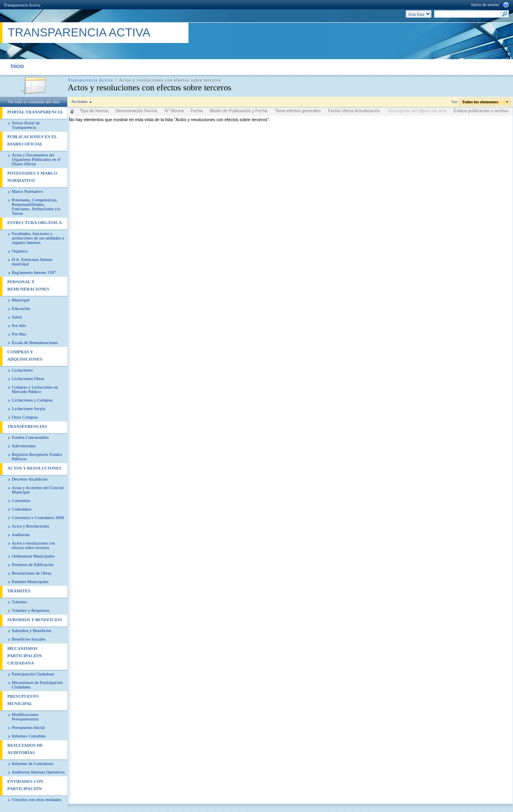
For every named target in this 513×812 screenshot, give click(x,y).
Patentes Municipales (30, 582)
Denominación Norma (136, 111)
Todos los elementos (480, 102)
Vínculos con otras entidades (37, 800)
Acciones (80, 101)
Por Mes (19, 334)
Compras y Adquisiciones (25, 356)
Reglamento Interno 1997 (34, 272)
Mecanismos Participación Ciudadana (25, 656)
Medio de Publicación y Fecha (239, 111)
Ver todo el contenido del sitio (34, 102)
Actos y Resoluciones (34, 468)
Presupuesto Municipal (23, 700)
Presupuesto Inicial (28, 728)
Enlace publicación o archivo (481, 111)
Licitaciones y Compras (32, 400)
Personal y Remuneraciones (28, 285)
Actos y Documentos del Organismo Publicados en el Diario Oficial (36, 159)
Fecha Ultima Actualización (354, 111)
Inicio (17, 66)
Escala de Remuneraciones (35, 343)
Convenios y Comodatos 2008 (38, 518)
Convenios (21, 501)
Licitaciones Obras (28, 379)
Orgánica (20, 251)
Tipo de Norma (94, 111)
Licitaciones (22, 370)
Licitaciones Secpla (29, 409)
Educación (21, 309)
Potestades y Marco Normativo (32, 177)
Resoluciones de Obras (32, 573)
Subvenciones (24, 446)
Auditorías (21, 535)
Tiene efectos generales (298, 111)
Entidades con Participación (25, 785)
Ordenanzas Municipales (33, 556)
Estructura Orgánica (35, 223)
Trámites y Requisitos (31, 610)
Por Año (19, 326)
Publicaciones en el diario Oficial (32, 140)
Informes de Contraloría (32, 764)
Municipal (21, 300)
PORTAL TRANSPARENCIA (35, 112)
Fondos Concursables (30, 437)
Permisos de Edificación (33, 565)
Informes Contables (29, 736)
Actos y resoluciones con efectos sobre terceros (33, 545)
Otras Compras (25, 417)
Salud (17, 317)
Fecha (197, 111)
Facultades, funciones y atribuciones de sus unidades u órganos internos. (38, 238)
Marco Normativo (27, 191)
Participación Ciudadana (33, 674)
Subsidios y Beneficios (35, 620)
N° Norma (174, 111)
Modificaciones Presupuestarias (25, 717)
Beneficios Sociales (29, 639)
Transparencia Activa (22, 5)
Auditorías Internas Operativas (38, 772)
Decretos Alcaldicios (30, 479)
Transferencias (27, 426)
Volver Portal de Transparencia (26, 125)
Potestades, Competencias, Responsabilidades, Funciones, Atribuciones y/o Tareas (36, 207)
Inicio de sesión (485, 5)
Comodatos (22, 509)
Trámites (19, 591)
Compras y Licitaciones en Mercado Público (35, 389)
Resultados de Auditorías (25, 749)
